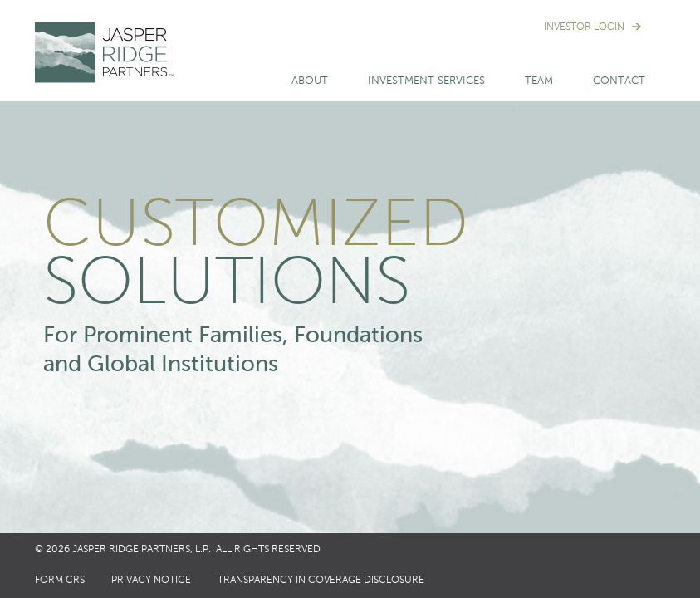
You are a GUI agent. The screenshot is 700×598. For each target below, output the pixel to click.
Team (539, 81)
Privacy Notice (151, 581)
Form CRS (60, 581)
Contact (619, 81)
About (310, 81)
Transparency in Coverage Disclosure (321, 581)
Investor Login (584, 27)
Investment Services (426, 81)
